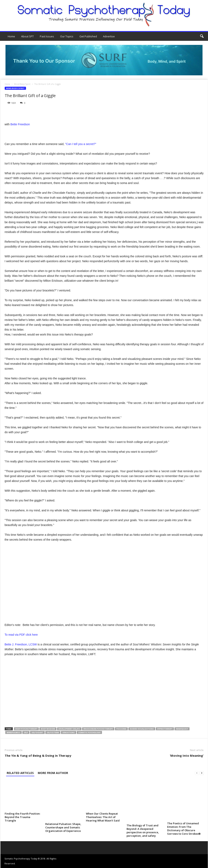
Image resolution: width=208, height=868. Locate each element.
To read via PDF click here (21, 635)
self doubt (37, 732)
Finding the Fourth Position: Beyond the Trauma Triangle (22, 817)
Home (11, 36)
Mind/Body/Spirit (22, 84)
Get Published (88, 36)
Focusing (121, 729)
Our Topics (67, 36)
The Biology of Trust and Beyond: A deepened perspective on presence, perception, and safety (143, 831)
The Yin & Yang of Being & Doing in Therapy (38, 755)
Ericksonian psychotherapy (98, 729)
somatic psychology (89, 732)
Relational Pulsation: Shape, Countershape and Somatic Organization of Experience (63, 827)
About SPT (27, 36)
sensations (69, 732)
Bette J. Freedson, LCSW (21, 644)
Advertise (109, 36)
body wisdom (48, 729)
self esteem (53, 732)
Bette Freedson (20, 124)
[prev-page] (197, 773)
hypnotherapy (165, 729)
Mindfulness (14, 732)
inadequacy (182, 729)
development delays (69, 729)
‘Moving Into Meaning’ (187, 755)
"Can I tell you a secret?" (81, 144)
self (26, 732)
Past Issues (47, 36)
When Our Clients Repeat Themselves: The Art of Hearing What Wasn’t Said (103, 817)
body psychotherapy (26, 729)
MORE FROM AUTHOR (53, 773)
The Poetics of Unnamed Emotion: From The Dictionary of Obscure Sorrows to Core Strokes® (184, 828)
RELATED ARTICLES (20, 773)
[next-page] (202, 773)
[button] (202, 36)
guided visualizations (142, 729)
